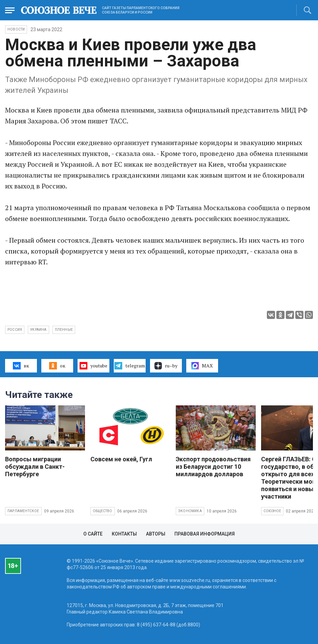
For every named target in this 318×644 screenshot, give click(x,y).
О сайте (93, 534)
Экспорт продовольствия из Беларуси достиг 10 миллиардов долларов (213, 467)
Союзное (272, 511)
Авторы (156, 534)
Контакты (124, 534)
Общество (103, 511)
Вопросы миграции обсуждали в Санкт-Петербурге (35, 467)
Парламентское (23, 511)
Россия (15, 330)
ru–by (166, 366)
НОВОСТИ (16, 29)
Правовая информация (205, 534)
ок (57, 366)
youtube (93, 366)
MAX (202, 366)
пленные (64, 330)
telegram (130, 366)
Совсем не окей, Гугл (121, 459)
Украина (38, 330)
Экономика (190, 511)
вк (21, 366)
